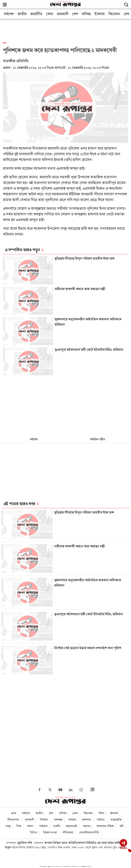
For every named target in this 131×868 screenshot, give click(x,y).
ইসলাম (100, 14)
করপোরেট (71, 826)
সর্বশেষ (9, 14)
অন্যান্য (87, 826)
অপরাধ (72, 820)
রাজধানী (63, 14)
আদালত (87, 820)
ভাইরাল (43, 826)
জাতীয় (22, 14)
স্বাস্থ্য (8, 826)
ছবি (122, 826)
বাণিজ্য (86, 14)
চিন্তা (19, 826)
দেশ (75, 14)
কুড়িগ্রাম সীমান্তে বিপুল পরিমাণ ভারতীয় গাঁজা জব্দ (84, 259)
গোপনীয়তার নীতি (89, 833)
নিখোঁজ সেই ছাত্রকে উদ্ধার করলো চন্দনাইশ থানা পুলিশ (88, 648)
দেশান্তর (58, 820)
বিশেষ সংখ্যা (50, 833)
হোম (14, 813)
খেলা (50, 14)
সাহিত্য (101, 820)
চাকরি (57, 826)
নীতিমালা (68, 833)
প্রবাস (30, 826)
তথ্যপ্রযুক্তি (116, 820)
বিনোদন (114, 14)
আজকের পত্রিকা (105, 826)
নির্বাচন (44, 820)
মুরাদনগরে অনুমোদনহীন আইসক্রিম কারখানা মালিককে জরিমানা (88, 322)
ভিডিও (34, 833)
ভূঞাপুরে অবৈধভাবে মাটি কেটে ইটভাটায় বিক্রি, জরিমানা (89, 350)
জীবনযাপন (13, 820)
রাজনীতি (36, 14)
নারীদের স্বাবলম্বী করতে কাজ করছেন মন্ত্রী (80, 289)
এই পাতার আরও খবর (19, 504)
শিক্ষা (102, 813)
